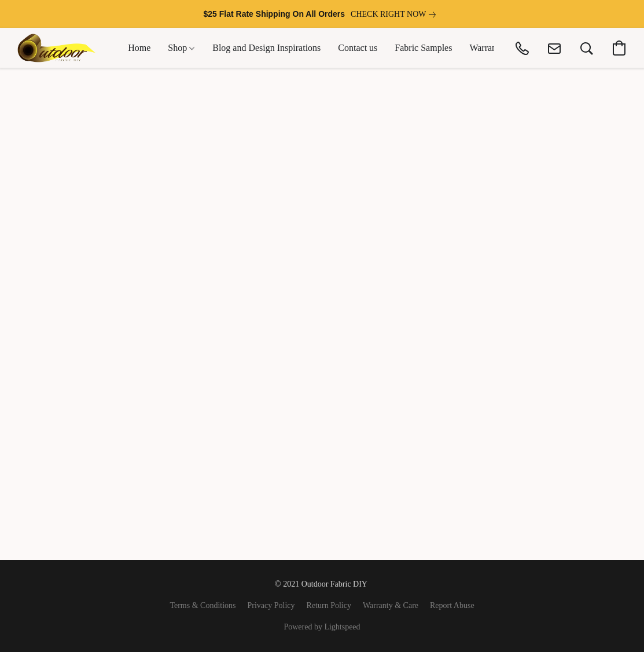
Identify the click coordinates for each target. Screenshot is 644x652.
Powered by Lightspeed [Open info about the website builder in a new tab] (322, 627)
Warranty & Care (391, 605)
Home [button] (139, 48)
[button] (57, 48)
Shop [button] (181, 48)
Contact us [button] (358, 48)
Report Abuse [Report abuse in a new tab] (452, 605)
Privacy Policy (271, 605)
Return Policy (329, 605)
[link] (395, 14)
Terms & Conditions (203, 605)
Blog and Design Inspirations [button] (266, 48)
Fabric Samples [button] (423, 48)
